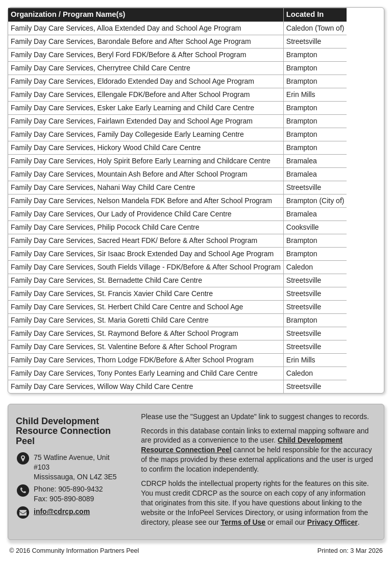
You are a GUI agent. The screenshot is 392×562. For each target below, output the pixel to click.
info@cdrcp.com (62, 511)
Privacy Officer (333, 522)
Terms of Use (243, 522)
